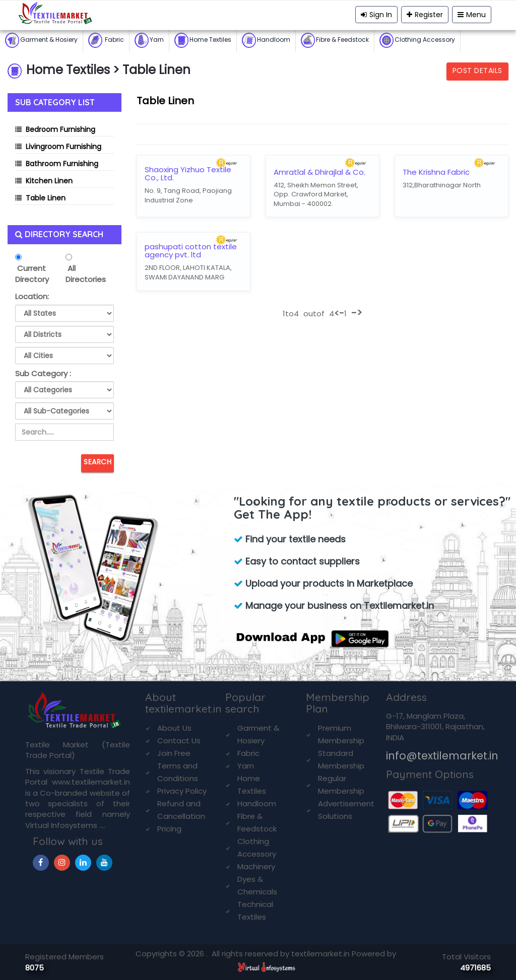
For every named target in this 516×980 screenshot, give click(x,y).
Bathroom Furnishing (62, 164)
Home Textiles (203, 40)
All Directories (86, 273)
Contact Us (179, 741)
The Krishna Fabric (436, 172)
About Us (174, 728)
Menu (472, 15)
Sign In (376, 15)
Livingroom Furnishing (63, 147)
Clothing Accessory (417, 40)
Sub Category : (43, 373)
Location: (32, 296)
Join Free (174, 753)
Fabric (106, 40)
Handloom (266, 40)
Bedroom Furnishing (60, 129)
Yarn (149, 40)
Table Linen (46, 198)
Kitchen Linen (49, 181)
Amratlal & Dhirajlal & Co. (319, 172)
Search (98, 462)
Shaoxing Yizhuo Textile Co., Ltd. (188, 174)
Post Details (477, 71)
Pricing (169, 829)
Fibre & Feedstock (335, 40)
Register (425, 15)
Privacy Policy (182, 791)
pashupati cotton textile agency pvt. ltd (191, 251)
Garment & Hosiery (41, 40)
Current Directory (32, 273)
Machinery (256, 866)
